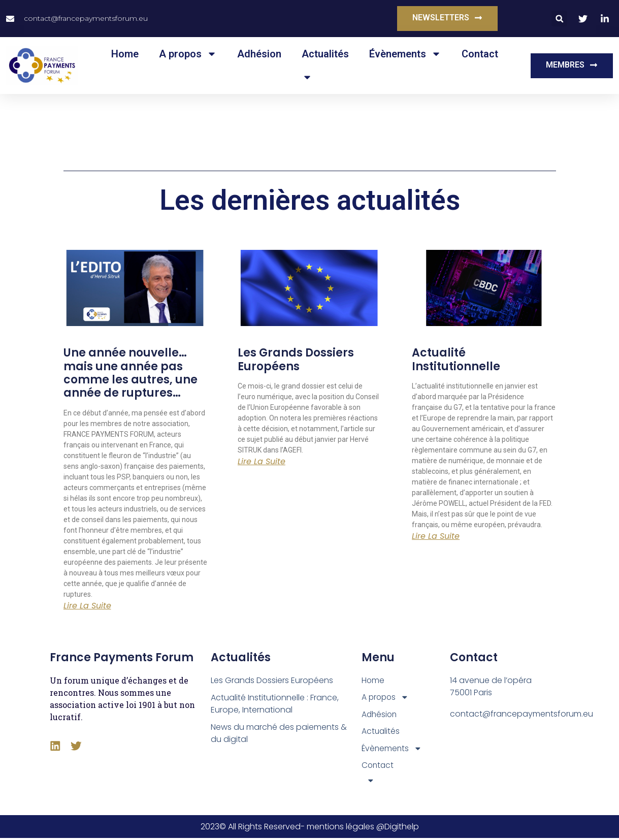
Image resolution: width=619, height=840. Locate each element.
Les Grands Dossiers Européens (296, 359)
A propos (188, 54)
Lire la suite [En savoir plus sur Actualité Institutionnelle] (436, 536)
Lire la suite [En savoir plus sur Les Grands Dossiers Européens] (262, 462)
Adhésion (259, 54)
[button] (559, 19)
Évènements (405, 54)
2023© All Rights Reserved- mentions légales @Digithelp (310, 828)
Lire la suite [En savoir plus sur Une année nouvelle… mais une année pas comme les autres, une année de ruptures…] (87, 606)
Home (125, 54)
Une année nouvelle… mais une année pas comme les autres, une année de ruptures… (131, 373)
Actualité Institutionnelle (456, 359)
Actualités (325, 54)
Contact (480, 54)
